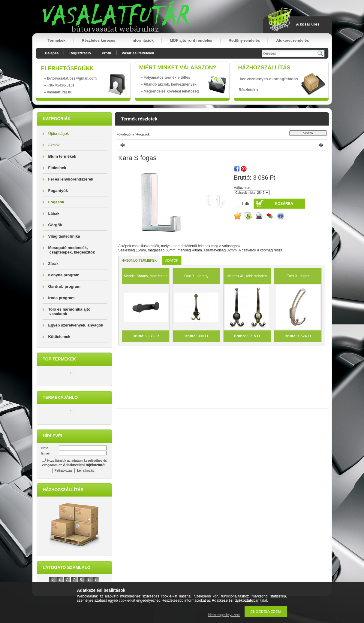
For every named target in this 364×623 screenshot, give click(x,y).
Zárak (54, 264)
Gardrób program (65, 286)
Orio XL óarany (196, 276)
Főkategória (125, 134)
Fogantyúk (58, 191)
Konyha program (64, 275)
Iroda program (62, 298)
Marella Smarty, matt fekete (146, 276)
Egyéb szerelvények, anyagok (76, 325)
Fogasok (56, 202)
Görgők (55, 225)
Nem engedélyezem (224, 615)
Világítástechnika (64, 236)
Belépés (52, 53)
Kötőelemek (59, 337)
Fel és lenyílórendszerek (71, 179)
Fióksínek (57, 168)
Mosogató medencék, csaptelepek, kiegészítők (72, 250)
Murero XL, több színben (247, 276)
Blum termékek (62, 156)
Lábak (54, 213)
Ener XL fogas (298, 276)
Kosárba (284, 204)
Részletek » (249, 90)
